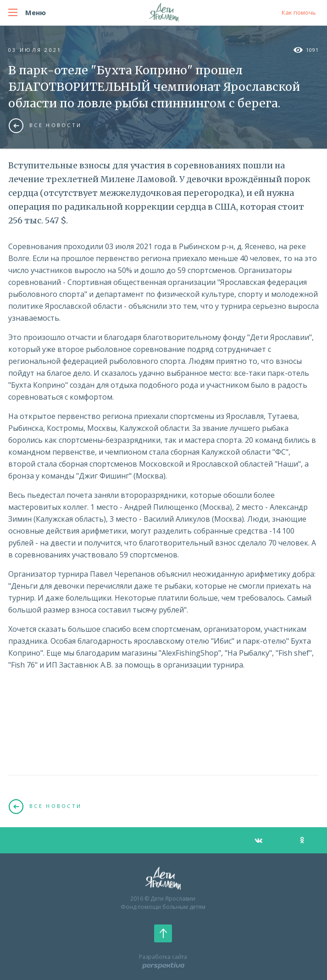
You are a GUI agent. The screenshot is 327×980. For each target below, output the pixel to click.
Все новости (45, 125)
